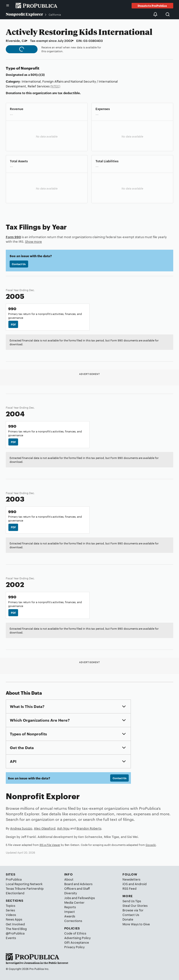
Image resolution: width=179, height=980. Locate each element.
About (69, 879)
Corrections (73, 921)
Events (11, 938)
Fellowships (86, 898)
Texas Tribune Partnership (25, 888)
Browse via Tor (133, 910)
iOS (125, 884)
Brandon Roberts (89, 828)
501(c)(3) (38, 74)
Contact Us (19, 264)
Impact (70, 911)
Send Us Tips (132, 901)
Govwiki (151, 845)
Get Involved (15, 924)
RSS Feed (129, 888)
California (55, 14)
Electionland (15, 893)
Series (10, 910)
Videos (11, 915)
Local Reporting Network (24, 884)
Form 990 (13, 237)
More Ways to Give (136, 924)
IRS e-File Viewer (50, 845)
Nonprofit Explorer (24, 14)
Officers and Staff (77, 888)
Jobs (68, 898)
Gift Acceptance (77, 942)
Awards (70, 916)
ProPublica (14, 879)
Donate (128, 919)
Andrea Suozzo (21, 828)
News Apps (14, 919)
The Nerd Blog (16, 928)
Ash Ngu (63, 828)
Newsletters (131, 879)
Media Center (74, 902)
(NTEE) (55, 86)
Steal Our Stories (135, 905)
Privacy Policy (74, 947)
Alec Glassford (45, 828)
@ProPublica (15, 933)
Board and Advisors (78, 884)
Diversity (71, 893)
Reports (70, 907)
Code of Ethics (75, 933)
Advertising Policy (77, 938)
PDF (13, 324)
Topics (10, 905)
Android (141, 884)
